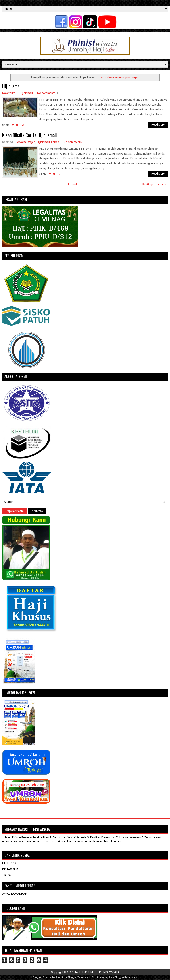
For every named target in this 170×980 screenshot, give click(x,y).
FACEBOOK (9, 863)
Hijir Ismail (12, 86)
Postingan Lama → (154, 184)
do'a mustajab (26, 142)
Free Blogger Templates (123, 977)
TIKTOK (7, 875)
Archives (37, 511)
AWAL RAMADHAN (15, 894)
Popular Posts (15, 511)
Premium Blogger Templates (73, 977)
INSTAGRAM (10, 869)
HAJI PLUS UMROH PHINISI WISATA (97, 972)
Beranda (73, 184)
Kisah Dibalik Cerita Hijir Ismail (30, 135)
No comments (46, 93)
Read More (158, 125)
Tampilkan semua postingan (119, 77)
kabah (55, 142)
